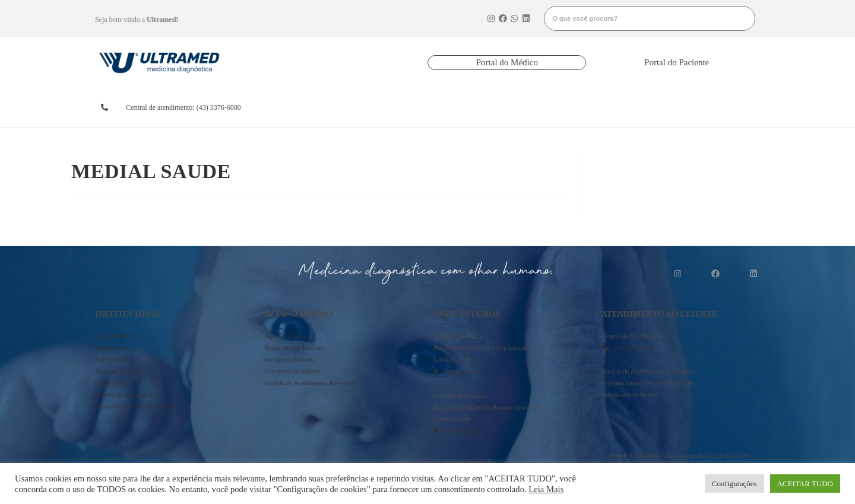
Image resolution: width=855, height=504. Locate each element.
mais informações (710, 107)
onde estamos (625, 107)
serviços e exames (549, 107)
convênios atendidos (469, 107)
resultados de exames (388, 107)
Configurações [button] (734, 484)
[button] (507, 63)
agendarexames (311, 107)
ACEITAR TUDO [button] (805, 484)
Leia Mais (546, 489)
